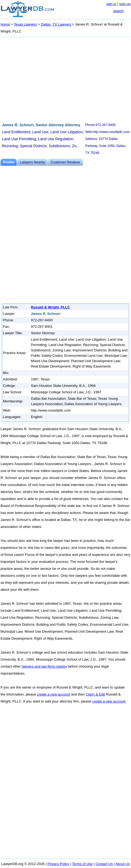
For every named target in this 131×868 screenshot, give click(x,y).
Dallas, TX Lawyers (56, 24)
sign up (125, 4)
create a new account (54, 694)
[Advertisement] (65, 79)
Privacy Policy (58, 864)
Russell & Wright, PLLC (50, 307)
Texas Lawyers (25, 24)
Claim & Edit (95, 694)
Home (5, 24)
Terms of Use (82, 864)
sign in (111, 4)
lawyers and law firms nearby (44, 666)
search (118, 11)
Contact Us (104, 864)
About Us (123, 864)
